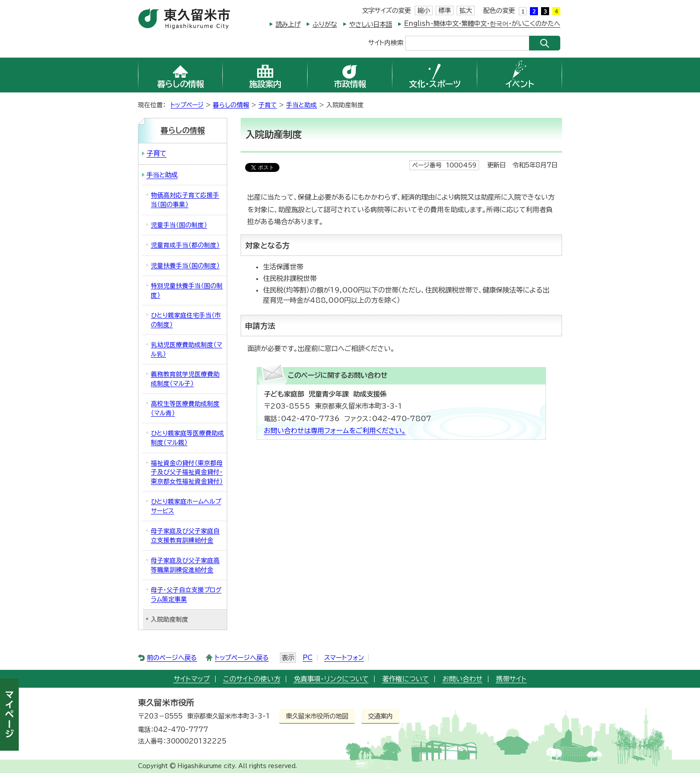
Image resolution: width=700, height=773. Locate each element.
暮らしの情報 (231, 105)
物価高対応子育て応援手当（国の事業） (185, 200)
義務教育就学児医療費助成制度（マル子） (185, 379)
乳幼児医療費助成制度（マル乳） (187, 349)
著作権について (406, 679)
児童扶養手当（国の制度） (185, 266)
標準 (445, 10)
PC (308, 658)
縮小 (424, 10)
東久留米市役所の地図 (317, 716)
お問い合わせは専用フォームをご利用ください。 (335, 431)
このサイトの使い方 (252, 679)
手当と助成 (302, 105)
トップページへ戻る (242, 658)
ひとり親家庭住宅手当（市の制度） (186, 320)
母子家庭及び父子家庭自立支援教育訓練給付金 (185, 536)
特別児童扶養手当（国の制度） (187, 290)
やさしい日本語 (371, 24)
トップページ (187, 105)
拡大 (466, 10)
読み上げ (288, 24)
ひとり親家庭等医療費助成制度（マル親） (187, 438)
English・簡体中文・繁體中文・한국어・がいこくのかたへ (482, 23)
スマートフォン (344, 658)
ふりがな (325, 24)
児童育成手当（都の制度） (185, 245)
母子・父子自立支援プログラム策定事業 (186, 595)
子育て (268, 105)
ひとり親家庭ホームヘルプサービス (186, 506)
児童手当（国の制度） (179, 225)
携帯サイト (511, 679)
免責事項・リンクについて (331, 679)
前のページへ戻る (172, 658)
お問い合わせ (462, 679)
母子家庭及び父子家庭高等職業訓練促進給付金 (185, 565)
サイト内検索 (386, 42)
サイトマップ (192, 679)
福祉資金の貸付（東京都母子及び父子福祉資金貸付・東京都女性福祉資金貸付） (187, 472)
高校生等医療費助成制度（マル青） (185, 408)
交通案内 (380, 716)
